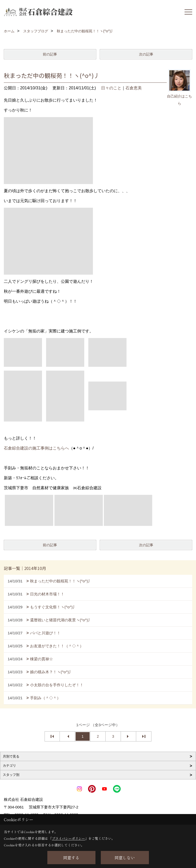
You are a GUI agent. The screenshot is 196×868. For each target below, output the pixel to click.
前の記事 (50, 54)
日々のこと (111, 88)
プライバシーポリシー (68, 838)
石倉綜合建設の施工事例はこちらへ (36, 448)
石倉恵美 (134, 88)
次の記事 (146, 54)
